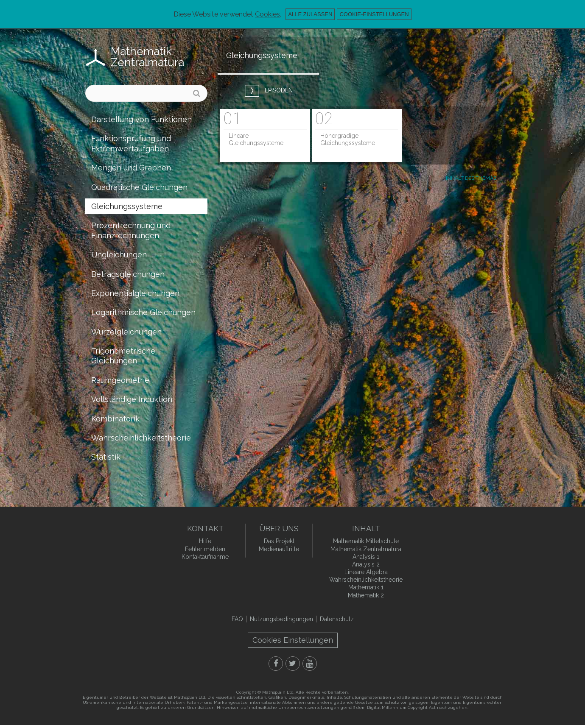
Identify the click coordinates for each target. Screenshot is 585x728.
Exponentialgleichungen (135, 293)
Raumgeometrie (120, 380)
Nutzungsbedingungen (281, 619)
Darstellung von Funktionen (141, 119)
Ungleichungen (119, 255)
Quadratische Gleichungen (139, 187)
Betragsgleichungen (128, 274)
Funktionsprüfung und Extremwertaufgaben (131, 143)
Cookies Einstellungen (293, 640)
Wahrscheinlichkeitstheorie (141, 438)
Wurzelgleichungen (126, 332)
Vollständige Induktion (132, 399)
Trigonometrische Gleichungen (123, 356)
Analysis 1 (366, 557)
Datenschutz (337, 619)
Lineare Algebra (366, 572)
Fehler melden (205, 549)
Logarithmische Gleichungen (143, 312)
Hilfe (205, 541)
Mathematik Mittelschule (366, 541)
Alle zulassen (310, 14)
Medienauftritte (279, 549)
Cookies (267, 14)
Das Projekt (279, 541)
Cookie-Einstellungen (374, 14)
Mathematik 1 (366, 587)
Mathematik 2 (366, 595)
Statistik (106, 457)
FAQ (237, 619)
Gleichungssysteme (127, 206)
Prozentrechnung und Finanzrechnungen (131, 230)
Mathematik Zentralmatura (147, 57)
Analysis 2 (366, 564)
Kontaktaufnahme (205, 557)
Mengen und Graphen (131, 168)
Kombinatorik (115, 419)
